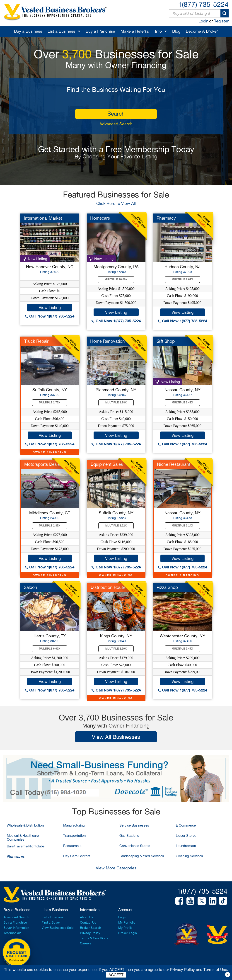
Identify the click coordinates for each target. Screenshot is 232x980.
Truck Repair (36, 341)
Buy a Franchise (100, 31)
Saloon (30, 587)
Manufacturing (74, 825)
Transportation (74, 836)
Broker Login (128, 933)
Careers (86, 943)
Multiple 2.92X (116, 526)
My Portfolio (127, 922)
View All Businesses (116, 737)
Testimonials (12, 933)
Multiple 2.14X (182, 526)
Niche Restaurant (174, 464)
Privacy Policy (90, 933)
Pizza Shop (167, 587)
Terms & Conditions (94, 938)
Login (203, 21)
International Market (43, 218)
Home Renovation (108, 341)
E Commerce (186, 825)
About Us (87, 917)
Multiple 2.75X (50, 403)
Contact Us (88, 922)
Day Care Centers (77, 856)
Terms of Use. (216, 970)
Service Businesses (134, 825)
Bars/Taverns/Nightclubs (26, 846)
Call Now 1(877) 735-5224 (50, 316)
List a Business (61, 31)
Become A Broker (202, 31)
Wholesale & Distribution (25, 825)
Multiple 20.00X (116, 279)
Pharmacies (16, 856)
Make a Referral (135, 31)
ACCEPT (116, 975)
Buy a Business (28, 31)
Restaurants (72, 846)
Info (158, 31)
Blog (176, 31)
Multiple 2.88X (116, 403)
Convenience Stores (135, 846)
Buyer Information (16, 928)
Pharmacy (166, 218)
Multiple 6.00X (50, 649)
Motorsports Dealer (43, 464)
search (116, 114)
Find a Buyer (51, 922)
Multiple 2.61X (182, 279)
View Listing (50, 307)
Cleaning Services (189, 856)
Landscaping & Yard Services (142, 856)
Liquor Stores (186, 836)
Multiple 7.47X (182, 649)
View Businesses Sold (58, 928)
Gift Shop (166, 341)
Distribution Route (108, 587)
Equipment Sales (107, 464)
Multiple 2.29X (116, 649)
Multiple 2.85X (50, 526)
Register (221, 21)
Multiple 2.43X (182, 403)
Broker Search (91, 928)
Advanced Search (116, 124)
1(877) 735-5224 (203, 4)
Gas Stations (129, 836)
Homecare (100, 218)
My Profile (125, 928)
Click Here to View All (116, 203)
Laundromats (186, 846)
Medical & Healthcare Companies (23, 837)
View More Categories (116, 868)
